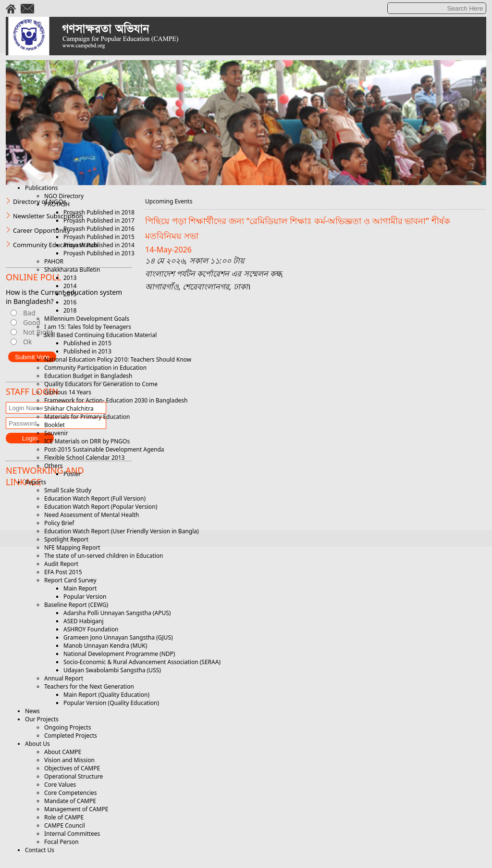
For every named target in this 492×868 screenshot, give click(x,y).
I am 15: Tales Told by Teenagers (88, 327)
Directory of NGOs (40, 201)
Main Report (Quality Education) (106, 695)
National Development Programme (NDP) (119, 654)
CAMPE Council (65, 825)
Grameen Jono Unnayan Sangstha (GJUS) (118, 637)
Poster (72, 474)
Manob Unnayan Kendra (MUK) (105, 646)
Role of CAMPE (64, 817)
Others (54, 466)
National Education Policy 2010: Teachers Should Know (118, 359)
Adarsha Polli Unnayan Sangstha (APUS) (117, 613)
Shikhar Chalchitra (69, 409)
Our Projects (42, 719)
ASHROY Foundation (91, 629)
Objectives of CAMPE (72, 768)
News (32, 711)
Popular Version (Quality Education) (111, 703)
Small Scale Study (68, 490)
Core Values (60, 785)
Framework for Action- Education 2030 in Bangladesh (116, 400)
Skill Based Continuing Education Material (100, 335)
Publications (42, 188)
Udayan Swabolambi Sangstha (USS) (112, 670)
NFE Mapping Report (72, 547)
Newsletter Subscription (48, 216)
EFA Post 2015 (63, 572)
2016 (70, 302)
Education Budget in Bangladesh (88, 376)
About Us (37, 744)
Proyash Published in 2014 (99, 245)
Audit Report (61, 564)
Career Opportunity (42, 230)
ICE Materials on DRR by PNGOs (87, 441)
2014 (70, 286)
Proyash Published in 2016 (99, 229)
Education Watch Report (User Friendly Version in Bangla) (122, 531)
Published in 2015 (87, 343)
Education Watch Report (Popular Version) (101, 507)
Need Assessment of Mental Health (92, 515)
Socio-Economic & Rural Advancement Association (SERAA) (142, 662)
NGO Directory (64, 196)
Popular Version (85, 597)
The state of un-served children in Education (104, 556)
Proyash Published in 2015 (99, 237)
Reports (36, 482)
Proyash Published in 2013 (99, 253)
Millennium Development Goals (87, 319)
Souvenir (56, 433)
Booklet (55, 425)
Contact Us (40, 850)
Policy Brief (59, 523)
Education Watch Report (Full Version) (95, 498)
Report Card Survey (70, 580)
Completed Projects (71, 736)
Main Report (80, 588)
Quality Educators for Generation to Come (101, 384)
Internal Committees (72, 834)
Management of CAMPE (76, 809)
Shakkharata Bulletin (72, 270)
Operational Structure (74, 776)
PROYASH (57, 204)
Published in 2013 (87, 351)
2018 (70, 310)
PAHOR (54, 261)
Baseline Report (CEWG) (76, 605)
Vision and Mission (69, 760)
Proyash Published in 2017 (99, 220)
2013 (70, 278)
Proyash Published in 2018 (99, 212)
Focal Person (61, 842)
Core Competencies (71, 793)
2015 (70, 294)
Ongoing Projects (68, 727)
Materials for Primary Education (87, 417)
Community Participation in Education (95, 368)
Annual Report (64, 678)
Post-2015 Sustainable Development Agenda (104, 449)
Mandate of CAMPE (70, 801)
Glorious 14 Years (68, 392)
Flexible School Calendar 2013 (84, 458)
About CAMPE (63, 752)
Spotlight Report (66, 539)
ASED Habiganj (84, 621)
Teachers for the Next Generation (89, 686)
